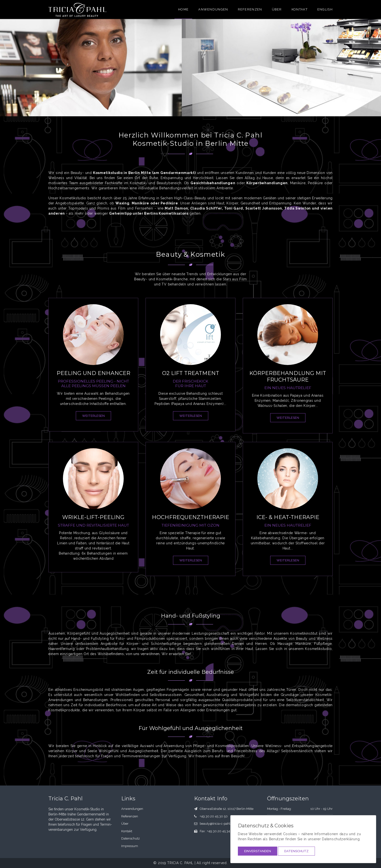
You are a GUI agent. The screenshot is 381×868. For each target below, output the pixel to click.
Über (277, 9)
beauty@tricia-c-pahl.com (219, 824)
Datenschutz (296, 851)
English (325, 9)
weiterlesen (93, 416)
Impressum (130, 846)
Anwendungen (213, 9)
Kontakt (300, 9)
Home (183, 9)
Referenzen (250, 9)
